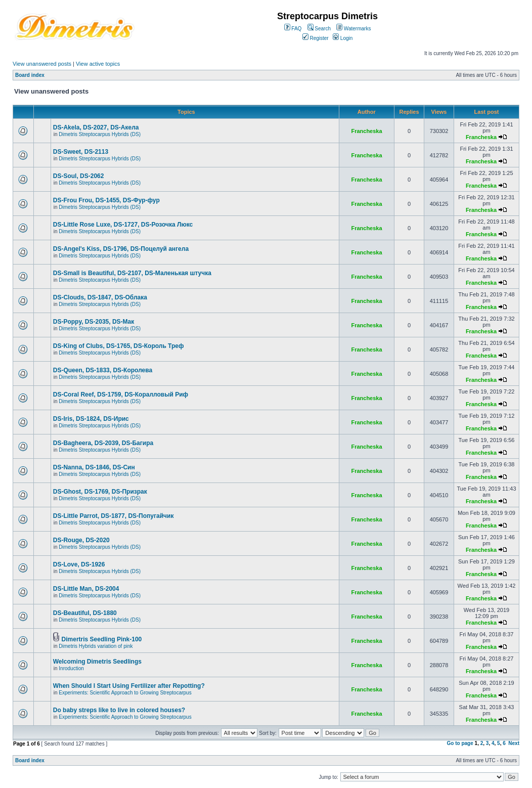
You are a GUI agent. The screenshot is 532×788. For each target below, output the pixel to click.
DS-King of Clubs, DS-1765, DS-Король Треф (119, 346)
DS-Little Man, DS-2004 (86, 589)
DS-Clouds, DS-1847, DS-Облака (100, 297)
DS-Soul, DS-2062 (79, 176)
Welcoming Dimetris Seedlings (97, 662)
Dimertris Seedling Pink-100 (102, 639)
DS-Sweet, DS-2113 (81, 152)
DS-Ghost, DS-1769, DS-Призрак (100, 492)
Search (319, 29)
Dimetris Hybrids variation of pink (96, 646)
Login (343, 38)
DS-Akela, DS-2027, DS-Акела (96, 127)
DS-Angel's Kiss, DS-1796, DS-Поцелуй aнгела (121, 249)
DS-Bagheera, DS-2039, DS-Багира (103, 443)
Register (316, 38)
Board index (30, 75)
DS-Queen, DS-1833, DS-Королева (103, 370)
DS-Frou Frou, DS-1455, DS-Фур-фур (106, 200)
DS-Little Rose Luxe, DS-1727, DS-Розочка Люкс (123, 225)
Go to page (460, 743)
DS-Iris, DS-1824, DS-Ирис (91, 419)
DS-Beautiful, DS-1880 (85, 613)
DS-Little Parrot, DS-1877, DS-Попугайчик (114, 516)
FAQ (293, 29)
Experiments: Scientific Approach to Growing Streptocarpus (125, 693)
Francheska (366, 131)
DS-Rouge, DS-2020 (81, 540)
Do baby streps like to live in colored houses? (119, 710)
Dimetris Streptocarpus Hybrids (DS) (100, 134)
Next (514, 743)
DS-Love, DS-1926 (79, 564)
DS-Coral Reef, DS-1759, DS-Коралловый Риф (121, 395)
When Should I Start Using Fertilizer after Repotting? (129, 686)
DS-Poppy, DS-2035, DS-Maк (94, 322)
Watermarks (353, 29)
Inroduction (71, 668)
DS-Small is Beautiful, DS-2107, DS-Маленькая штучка (132, 273)
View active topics (98, 64)
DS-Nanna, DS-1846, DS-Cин (94, 467)
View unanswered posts (42, 64)
